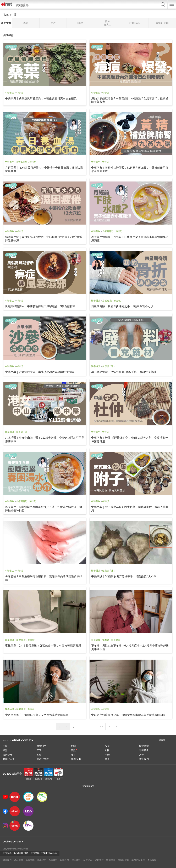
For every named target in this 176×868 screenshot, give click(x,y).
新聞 (73, 746)
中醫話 (20, 93)
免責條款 (53, 860)
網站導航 (99, 860)
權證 (5, 750)
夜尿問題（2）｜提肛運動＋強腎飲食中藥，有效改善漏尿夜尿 (43, 646)
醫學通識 (96, 301)
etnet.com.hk (23, 740)
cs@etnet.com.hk (49, 853)
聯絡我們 (42, 860)
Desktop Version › (13, 842)
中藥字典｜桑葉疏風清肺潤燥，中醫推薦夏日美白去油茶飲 (41, 98)
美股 (74, 750)
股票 (107, 746)
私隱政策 (65, 860)
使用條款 (76, 860)
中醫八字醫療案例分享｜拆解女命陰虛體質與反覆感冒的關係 (128, 715)
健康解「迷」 (109, 366)
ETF (39, 750)
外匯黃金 (144, 750)
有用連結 (111, 860)
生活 (107, 755)
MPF (73, 755)
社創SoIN (76, 759)
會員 (107, 759)
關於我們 (144, 759)
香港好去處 (43, 759)
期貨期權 (144, 746)
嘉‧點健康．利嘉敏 (111, 301)
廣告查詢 (30, 860)
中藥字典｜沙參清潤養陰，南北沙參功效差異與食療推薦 (40, 372)
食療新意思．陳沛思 (26, 162)
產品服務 (19, 860)
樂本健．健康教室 (111, 640)
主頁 (5, 746)
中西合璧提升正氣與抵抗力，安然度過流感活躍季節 (37, 715)
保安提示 (88, 860)
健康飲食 (96, 640)
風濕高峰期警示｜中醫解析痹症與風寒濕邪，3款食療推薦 (40, 306)
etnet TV (41, 746)
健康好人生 (9, 759)
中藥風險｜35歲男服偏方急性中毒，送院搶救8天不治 (124, 576)
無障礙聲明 (123, 860)
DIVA (142, 755)
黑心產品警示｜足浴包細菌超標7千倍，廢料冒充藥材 (124, 372)
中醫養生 (10, 93)
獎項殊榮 (152, 860)
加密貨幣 (7, 755)
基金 (39, 755)
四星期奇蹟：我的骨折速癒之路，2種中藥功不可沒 (122, 306)
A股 (107, 750)
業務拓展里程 (138, 860)
